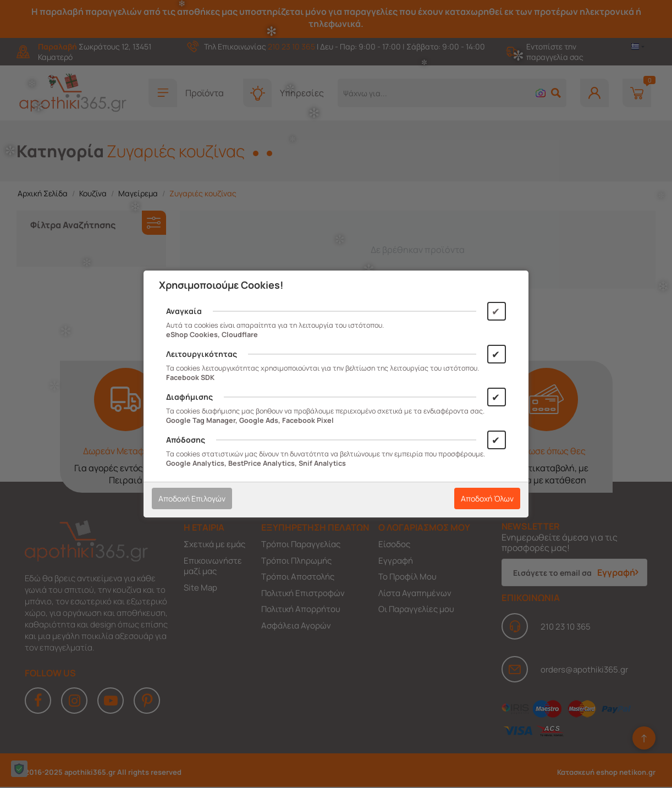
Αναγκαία (184, 311)
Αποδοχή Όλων (487, 498)
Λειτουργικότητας (202, 354)
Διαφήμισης (189, 397)
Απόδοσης (186, 440)
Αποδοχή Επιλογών (192, 498)
